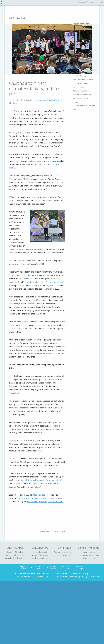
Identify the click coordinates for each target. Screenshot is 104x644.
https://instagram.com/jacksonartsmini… (45, 502)
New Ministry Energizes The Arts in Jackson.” (44, 282)
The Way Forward (76, 598)
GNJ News (13, 103)
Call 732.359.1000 (60, 574)
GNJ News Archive (17, 18)
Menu (82, 2)
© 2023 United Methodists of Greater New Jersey (31, 574)
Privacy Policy (95, 577)
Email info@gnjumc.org (78, 577)
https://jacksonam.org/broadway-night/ (44, 480)
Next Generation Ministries (79, 602)
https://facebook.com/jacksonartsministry (37, 498)
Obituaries (73, 587)
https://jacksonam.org (42, 495)
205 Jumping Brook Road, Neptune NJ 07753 (33, 577)
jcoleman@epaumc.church (50, 100)
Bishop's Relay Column (78, 594)
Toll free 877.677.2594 (78, 574)
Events (72, 634)
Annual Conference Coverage (76, 629)
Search (91, 2)
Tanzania (73, 624)
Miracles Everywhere (77, 620)
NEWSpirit (73, 591)
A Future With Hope (77, 605)
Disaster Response (76, 613)
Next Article (59, 531)
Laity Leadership (75, 609)
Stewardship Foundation (78, 617)
